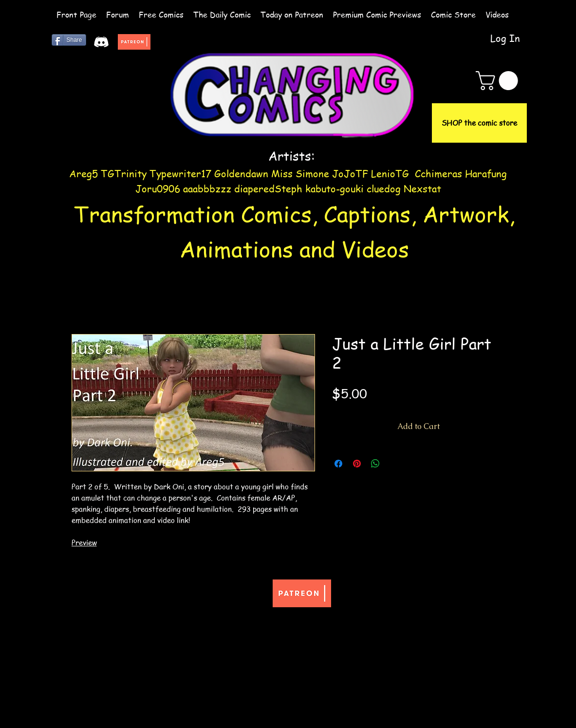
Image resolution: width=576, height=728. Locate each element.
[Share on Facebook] (338, 464)
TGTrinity (124, 174)
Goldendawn (241, 174)
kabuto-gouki (336, 189)
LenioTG (390, 174)
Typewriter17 (180, 174)
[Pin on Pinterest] (357, 464)
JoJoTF (350, 174)
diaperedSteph (268, 189)
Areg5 (84, 174)
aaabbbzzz (209, 189)
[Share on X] (394, 464)
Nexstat (422, 189)
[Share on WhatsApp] (375, 464)
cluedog (384, 189)
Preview (84, 542)
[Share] (69, 40)
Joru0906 (158, 189)
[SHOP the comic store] (479, 123)
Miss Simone (300, 174)
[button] (499, 81)
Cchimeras (438, 174)
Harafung (486, 174)
